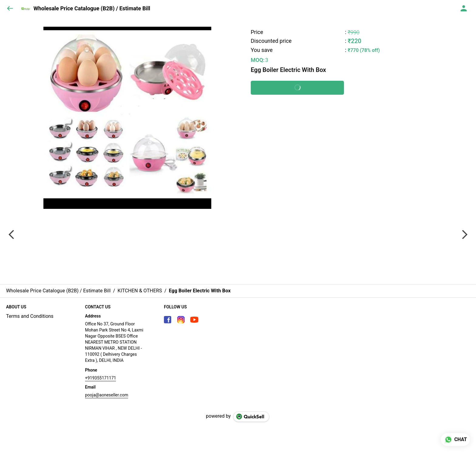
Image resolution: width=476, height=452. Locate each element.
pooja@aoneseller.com (107, 395)
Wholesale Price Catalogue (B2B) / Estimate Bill (92, 8)
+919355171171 (100, 378)
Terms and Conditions (30, 316)
